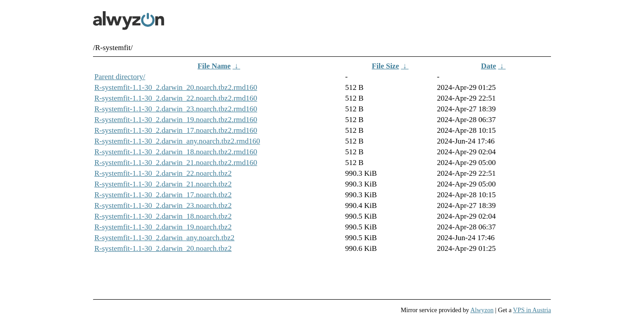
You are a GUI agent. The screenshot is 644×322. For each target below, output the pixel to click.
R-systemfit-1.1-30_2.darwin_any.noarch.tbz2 (164, 238)
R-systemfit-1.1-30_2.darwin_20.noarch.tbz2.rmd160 (176, 87)
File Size (385, 66)
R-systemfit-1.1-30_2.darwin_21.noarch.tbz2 (163, 184)
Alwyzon (482, 310)
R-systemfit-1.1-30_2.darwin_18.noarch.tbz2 (163, 216)
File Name (214, 66)
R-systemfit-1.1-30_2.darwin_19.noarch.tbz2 (163, 227)
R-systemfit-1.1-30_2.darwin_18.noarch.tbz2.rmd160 (176, 152)
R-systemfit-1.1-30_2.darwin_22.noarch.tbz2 (163, 173)
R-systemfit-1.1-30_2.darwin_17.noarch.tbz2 (163, 195)
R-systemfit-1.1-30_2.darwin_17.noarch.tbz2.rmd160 (176, 130)
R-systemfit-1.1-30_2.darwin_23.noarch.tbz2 (163, 205)
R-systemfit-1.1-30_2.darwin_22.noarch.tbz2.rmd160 (176, 98)
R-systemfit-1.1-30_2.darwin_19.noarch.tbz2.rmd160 (176, 120)
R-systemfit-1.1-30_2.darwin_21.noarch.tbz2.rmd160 (176, 163)
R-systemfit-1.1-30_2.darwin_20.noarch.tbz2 (163, 248)
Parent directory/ (120, 77)
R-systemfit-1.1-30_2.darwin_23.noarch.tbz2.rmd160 (176, 109)
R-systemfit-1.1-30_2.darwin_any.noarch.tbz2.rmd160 (177, 141)
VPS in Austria (532, 310)
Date (488, 66)
